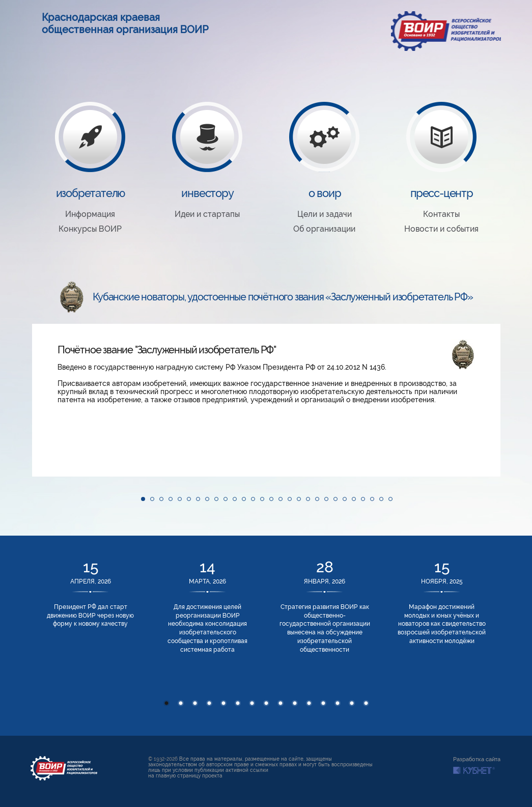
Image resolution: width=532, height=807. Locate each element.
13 (338, 703)
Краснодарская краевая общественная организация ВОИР (125, 23)
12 (323, 703)
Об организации (324, 229)
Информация (90, 214)
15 (366, 703)
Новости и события (441, 229)
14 (352, 703)
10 (295, 703)
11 (309, 703)
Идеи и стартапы (207, 214)
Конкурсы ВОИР (90, 229)
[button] (41, 400)
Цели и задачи (325, 214)
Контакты (441, 214)
